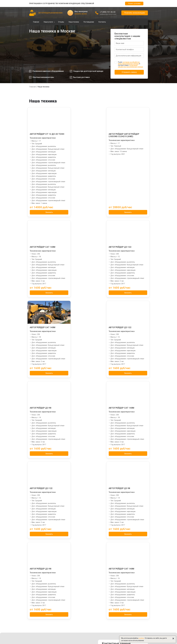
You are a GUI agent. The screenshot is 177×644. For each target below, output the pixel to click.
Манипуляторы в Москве (126, 563)
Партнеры (122, 559)
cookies (141, 638)
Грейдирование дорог (66, 563)
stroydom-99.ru (123, 615)
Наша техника (74, 22)
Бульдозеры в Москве (125, 601)
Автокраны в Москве (125, 587)
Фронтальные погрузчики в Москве (130, 596)
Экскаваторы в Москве (126, 598)
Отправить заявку (129, 72)
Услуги (61, 559)
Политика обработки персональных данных (85, 627)
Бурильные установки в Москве (129, 585)
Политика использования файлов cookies (84, 630)
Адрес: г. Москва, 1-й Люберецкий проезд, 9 (125, 514)
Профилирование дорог (66, 569)
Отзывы (61, 22)
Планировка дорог (64, 566)
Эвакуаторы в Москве (125, 606)
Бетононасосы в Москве (126, 604)
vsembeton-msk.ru (124, 612)
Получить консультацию (135, 13)
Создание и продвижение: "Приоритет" (132, 617)
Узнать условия (134, 3)
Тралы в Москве (123, 582)
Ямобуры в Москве (124, 579)
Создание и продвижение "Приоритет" (43, 630)
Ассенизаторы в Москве (126, 609)
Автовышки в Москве (125, 590)
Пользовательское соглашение (80, 633)
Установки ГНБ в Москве (126, 577)
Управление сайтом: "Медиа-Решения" (132, 620)
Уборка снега (62, 571)
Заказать (47, 225)
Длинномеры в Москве (126, 593)
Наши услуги (48, 22)
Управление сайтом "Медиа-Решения (43, 627)
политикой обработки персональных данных (130, 66)
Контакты (102, 22)
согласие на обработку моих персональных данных (129, 63)
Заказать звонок (123, 528)
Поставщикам (89, 22)
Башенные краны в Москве (127, 574)
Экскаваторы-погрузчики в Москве (130, 566)
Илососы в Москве (124, 571)
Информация (96, 559)
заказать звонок (81, 14)
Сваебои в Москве (124, 569)
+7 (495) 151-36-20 (108, 12)
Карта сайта (73, 635)
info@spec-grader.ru (119, 523)
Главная (36, 22)
